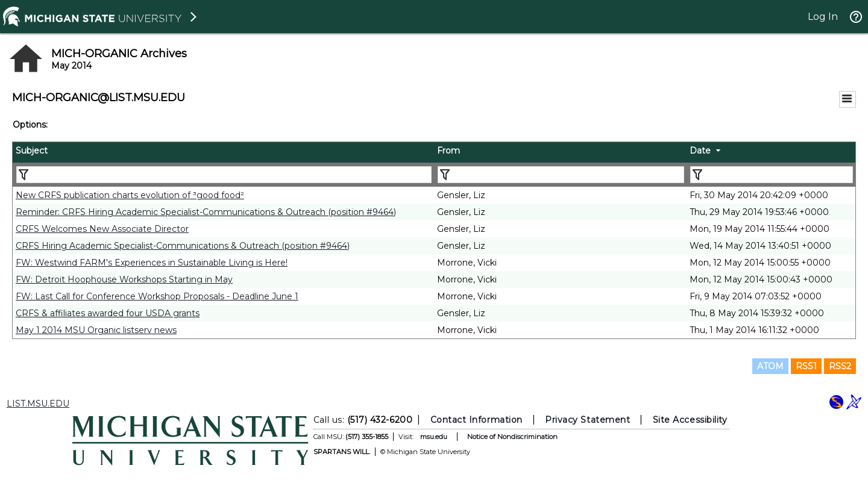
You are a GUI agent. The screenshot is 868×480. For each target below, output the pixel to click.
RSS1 (806, 366)
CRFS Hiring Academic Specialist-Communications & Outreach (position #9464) (183, 246)
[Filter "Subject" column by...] (224, 175)
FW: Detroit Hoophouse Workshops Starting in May (124, 279)
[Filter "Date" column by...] (772, 175)
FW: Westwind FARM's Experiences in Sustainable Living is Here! (152, 263)
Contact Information (476, 420)
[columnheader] (223, 152)
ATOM (770, 366)
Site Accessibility (690, 420)
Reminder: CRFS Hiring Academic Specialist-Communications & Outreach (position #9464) (206, 212)
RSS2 (840, 366)
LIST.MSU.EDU (38, 404)
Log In (823, 17)
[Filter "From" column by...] (561, 175)
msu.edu (434, 437)
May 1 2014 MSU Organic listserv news (96, 330)
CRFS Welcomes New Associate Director (102, 229)
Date (700, 151)
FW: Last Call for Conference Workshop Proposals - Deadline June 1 (157, 296)
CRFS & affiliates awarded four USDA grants (108, 313)
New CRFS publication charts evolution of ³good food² (130, 195)
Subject (32, 151)
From (448, 151)
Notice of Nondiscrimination (512, 437)
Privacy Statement (587, 420)
